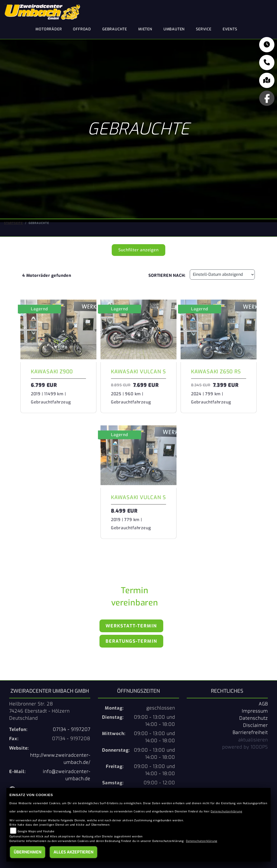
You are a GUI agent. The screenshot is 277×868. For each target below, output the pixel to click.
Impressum (255, 711)
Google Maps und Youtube (36, 831)
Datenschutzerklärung (226, 811)
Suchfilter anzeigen (138, 250)
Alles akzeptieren (73, 852)
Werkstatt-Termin (131, 626)
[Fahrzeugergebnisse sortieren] (222, 274)
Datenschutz (254, 718)
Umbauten (174, 29)
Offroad (82, 29)
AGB (263, 704)
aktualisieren (253, 739)
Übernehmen (28, 852)
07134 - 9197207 (72, 729)
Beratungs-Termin (131, 641)
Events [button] (230, 29)
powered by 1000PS (245, 747)
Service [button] (204, 29)
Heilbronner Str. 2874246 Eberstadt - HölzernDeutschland (39, 711)
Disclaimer (255, 725)
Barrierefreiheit (250, 732)
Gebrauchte (115, 29)
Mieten (145, 29)
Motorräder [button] (49, 29)
